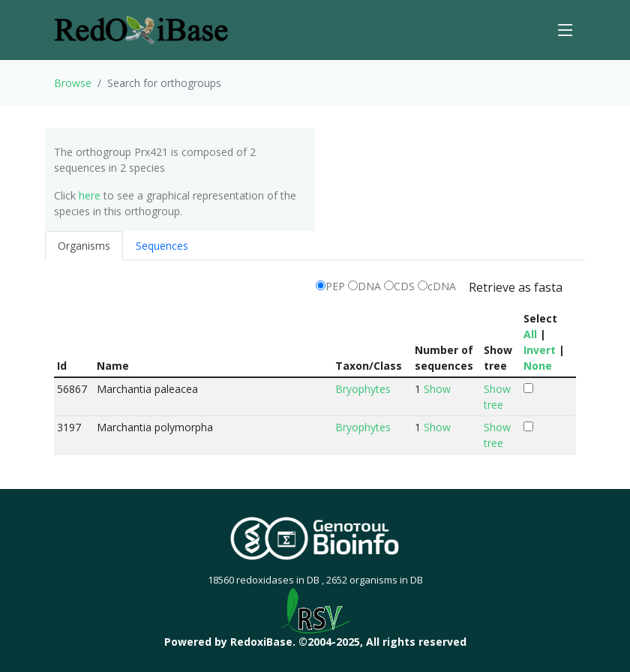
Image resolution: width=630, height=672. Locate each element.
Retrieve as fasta (516, 287)
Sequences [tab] (162, 246)
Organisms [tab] (84, 246)
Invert (540, 350)
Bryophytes (363, 389)
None (538, 366)
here (90, 195)
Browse (73, 83)
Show (437, 389)
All (530, 334)
